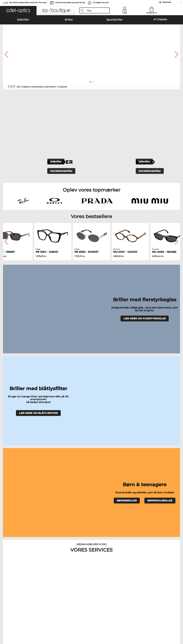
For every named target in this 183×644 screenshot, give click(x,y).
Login (125, 13)
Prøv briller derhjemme (68, 418)
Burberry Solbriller (99, 452)
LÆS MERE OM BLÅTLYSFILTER (38, 279)
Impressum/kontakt (12, 630)
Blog (124, 570)
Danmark (167, 2)
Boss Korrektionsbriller (103, 481)
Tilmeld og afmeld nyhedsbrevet (138, 566)
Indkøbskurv (152, 13)
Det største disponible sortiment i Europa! (28, 2)
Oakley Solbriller (12, 449)
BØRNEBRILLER (127, 311)
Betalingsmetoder (71, 563)
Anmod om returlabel (73, 570)
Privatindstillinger (11, 566)
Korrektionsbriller (61, 120)
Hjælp (124, 558)
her (84, 524)
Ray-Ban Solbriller (13, 445)
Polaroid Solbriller (98, 449)
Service (66, 558)
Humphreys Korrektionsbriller (18, 485)
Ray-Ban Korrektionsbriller (17, 474)
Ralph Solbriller (97, 460)
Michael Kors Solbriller (15, 460)
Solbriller (56, 111)
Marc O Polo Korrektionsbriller (19, 481)
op (179, 626)
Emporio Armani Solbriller (103, 445)
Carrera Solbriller (12, 456)
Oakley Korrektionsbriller (16, 478)
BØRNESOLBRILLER (160, 311)
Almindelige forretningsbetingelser (20, 626)
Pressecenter (9, 563)
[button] (18, 11)
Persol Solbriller (11, 452)
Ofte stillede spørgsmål (115, 418)
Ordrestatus (127, 573)
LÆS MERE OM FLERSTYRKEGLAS (145, 240)
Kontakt (6, 570)
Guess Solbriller (97, 456)
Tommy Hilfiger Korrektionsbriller (109, 485)
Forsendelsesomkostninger (75, 566)
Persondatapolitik (48, 626)
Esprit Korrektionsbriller (104, 488)
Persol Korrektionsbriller (104, 478)
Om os (6, 558)
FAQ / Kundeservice (131, 563)
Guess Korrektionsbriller (104, 474)
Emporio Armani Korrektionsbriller (21, 488)
